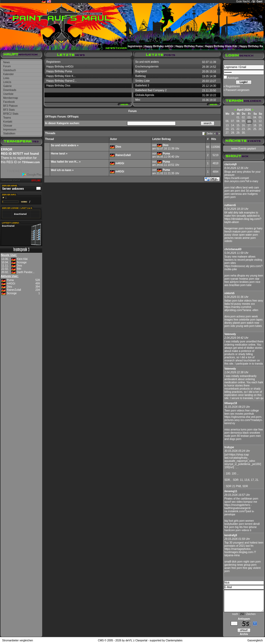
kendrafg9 (231, 535)
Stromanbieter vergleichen (18, 640)
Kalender (8, 74)
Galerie (7, 86)
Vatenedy (230, 334)
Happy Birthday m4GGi (160, 46)
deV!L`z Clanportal (136, 640)
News (6, 62)
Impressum (10, 130)
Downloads (10, 90)
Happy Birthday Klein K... (61, 76)
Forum (7, 66)
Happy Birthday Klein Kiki (222, 46)
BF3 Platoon (10, 106)
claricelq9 (230, 164)
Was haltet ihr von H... (65, 162)
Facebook (9, 102)
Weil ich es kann (61, 170)
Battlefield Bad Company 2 (151, 90)
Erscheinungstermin (147, 67)
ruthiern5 (230, 205)
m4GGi (11, 284)
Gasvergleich (255, 640)
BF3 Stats (9, 110)
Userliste (8, 94)
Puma (10, 280)
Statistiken (9, 134)
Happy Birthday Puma (190, 46)
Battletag (140, 76)
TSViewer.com (31, 162)
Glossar (8, 126)
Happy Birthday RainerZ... (62, 81)
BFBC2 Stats (11, 114)
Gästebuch (9, 70)
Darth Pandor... (25, 272)
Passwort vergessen (238, 90)
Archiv (244, 634)
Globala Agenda (145, 95)
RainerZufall (14, 290)
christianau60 (233, 249)
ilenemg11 (231, 491)
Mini (138, 100)
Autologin (233, 78)
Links (6, 78)
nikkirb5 (229, 293)
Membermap (11, 98)
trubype (229, 447)
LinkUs (7, 82)
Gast (259, 1)
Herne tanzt (58, 154)
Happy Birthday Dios (58, 86)
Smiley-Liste (142, 81)
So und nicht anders (147, 62)
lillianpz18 (231, 403)
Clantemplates (174, 640)
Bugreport (141, 71)
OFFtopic (51, 117)
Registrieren (136, 46)
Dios (19, 266)
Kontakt (8, 122)
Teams (7, 118)
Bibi (19, 269)
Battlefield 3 (142, 86)
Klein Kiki (22, 259)
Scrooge (21, 262)
